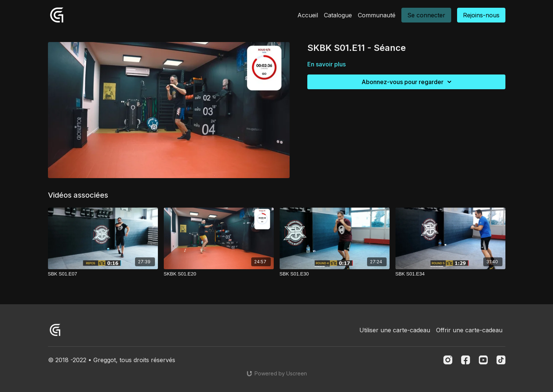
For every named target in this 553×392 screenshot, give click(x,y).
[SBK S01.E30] (335, 274)
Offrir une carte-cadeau (469, 330)
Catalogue (338, 15)
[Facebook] (466, 360)
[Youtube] (483, 360)
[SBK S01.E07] (103, 274)
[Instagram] (448, 360)
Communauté (377, 15)
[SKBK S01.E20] (219, 274)
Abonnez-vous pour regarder (408, 82)
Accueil (308, 15)
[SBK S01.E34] (450, 274)
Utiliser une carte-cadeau (395, 330)
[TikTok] (501, 360)
